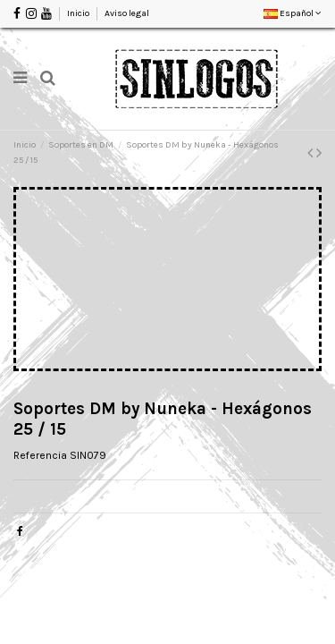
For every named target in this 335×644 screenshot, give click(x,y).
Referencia (40, 455)
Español (293, 13)
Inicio (79, 13)
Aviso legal (127, 13)
